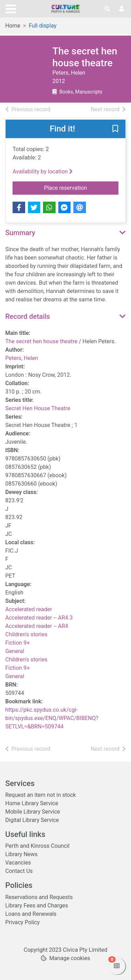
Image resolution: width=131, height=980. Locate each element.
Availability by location (43, 171)
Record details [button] (28, 316)
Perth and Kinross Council (37, 846)
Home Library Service (32, 803)
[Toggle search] (107, 9)
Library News (21, 854)
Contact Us (19, 871)
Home (13, 26)
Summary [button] (20, 233)
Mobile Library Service (33, 812)
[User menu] (122, 9)
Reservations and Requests (39, 897)
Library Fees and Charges (37, 906)
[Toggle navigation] (11, 8)
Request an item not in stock (41, 795)
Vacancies (18, 863)
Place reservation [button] (81, 187)
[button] (115, 129)
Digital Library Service (32, 820)
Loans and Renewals (31, 914)
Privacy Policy (23, 922)
